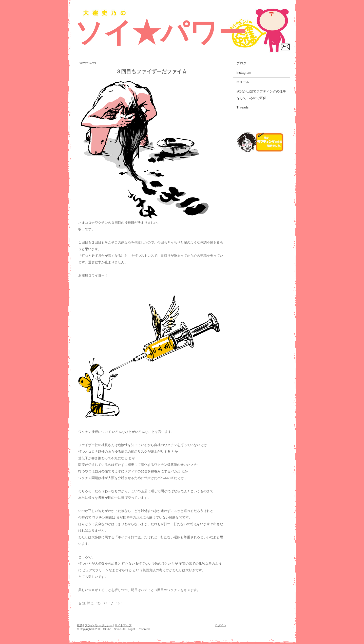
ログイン (221, 625)
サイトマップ (123, 625)
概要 (80, 625)
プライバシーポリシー (99, 625)
